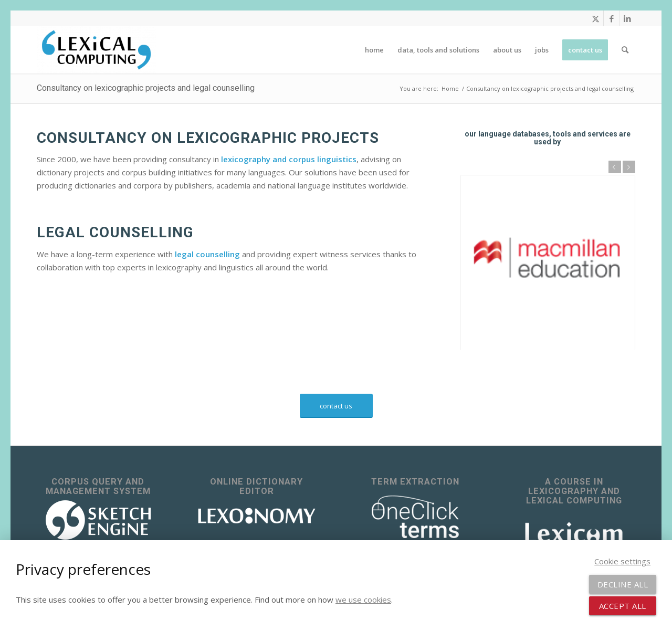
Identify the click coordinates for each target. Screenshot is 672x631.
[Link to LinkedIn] (627, 18)
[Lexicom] (574, 532)
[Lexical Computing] (96, 50)
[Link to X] (596, 18)
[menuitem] (374, 50)
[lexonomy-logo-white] (257, 516)
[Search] (625, 50)
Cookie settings (622, 561)
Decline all (623, 584)
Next (629, 167)
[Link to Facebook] (611, 18)
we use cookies (363, 600)
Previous (615, 167)
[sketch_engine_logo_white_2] (98, 520)
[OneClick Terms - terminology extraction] (415, 517)
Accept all (623, 606)
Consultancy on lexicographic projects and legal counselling (146, 88)
